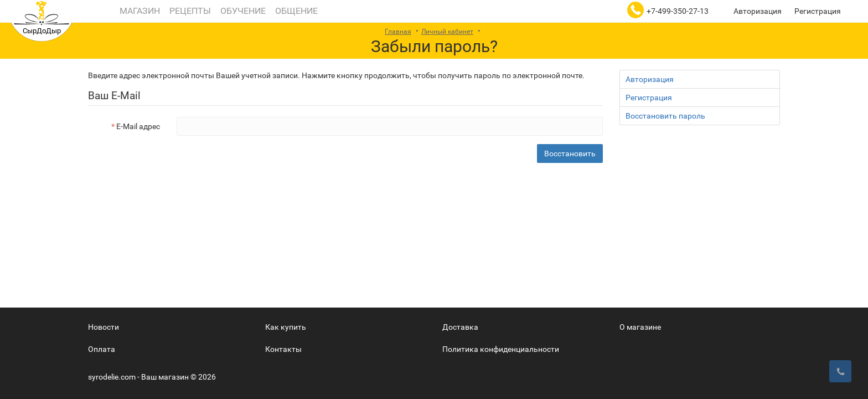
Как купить (286, 327)
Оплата (102, 349)
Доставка (460, 327)
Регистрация (818, 11)
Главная (398, 32)
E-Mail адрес (138, 126)
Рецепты (189, 11)
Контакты (283, 349)
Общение (295, 11)
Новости (104, 327)
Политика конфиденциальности (501, 349)
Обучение (242, 11)
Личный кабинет (447, 32)
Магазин (139, 11)
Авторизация (758, 11)
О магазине (640, 327)
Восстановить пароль (665, 116)
